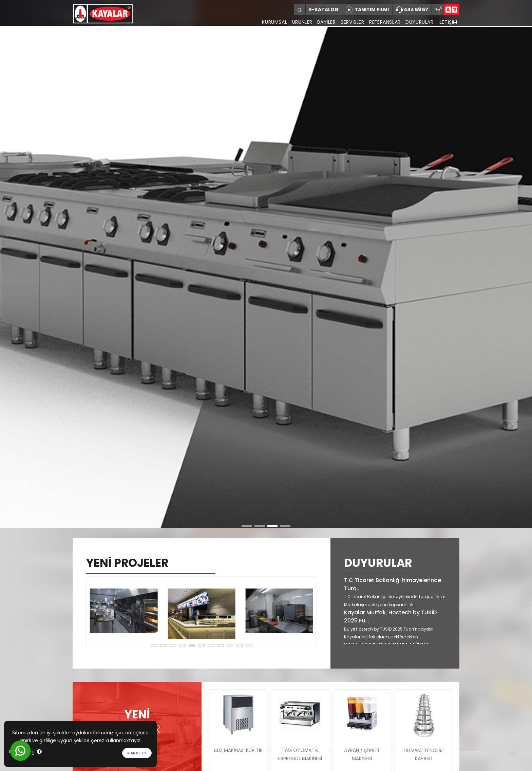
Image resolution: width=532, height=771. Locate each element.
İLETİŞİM (448, 22)
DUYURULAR (418, 22)
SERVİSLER (349, 22)
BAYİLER (322, 22)
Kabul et (137, 753)
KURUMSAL (268, 22)
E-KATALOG (324, 9)
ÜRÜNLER (296, 22)
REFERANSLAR (383, 22)
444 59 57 (412, 10)
